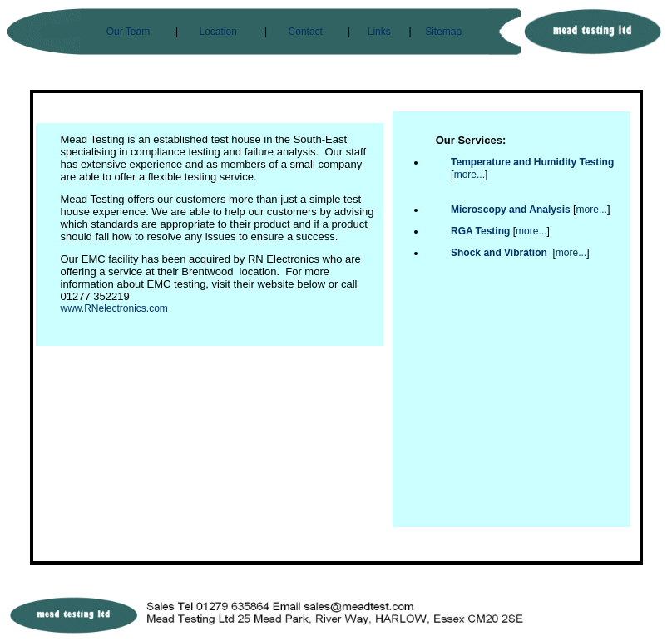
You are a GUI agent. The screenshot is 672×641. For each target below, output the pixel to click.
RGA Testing (480, 231)
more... (469, 175)
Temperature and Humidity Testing (532, 162)
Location (217, 32)
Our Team (128, 32)
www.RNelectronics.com (114, 308)
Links (379, 32)
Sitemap (443, 32)
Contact (306, 32)
